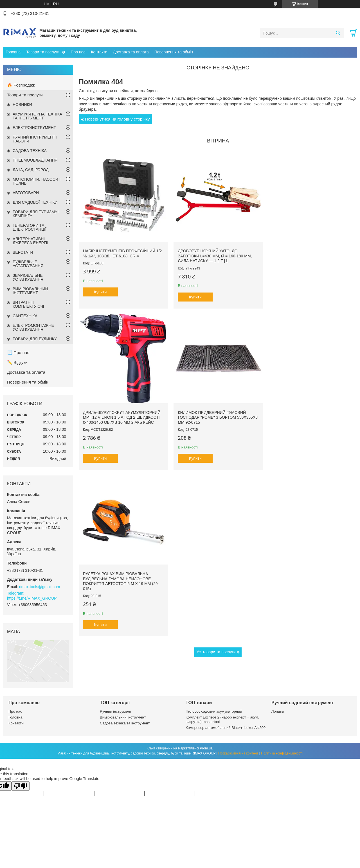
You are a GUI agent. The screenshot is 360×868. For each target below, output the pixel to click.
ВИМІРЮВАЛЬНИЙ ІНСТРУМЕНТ (30, 291)
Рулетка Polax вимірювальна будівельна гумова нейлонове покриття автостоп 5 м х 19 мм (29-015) (215, 417)
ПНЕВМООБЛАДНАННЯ (35, 160)
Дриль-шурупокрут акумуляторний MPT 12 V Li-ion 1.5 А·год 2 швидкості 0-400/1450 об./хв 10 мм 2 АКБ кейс (309, 255)
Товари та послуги (43, 52)
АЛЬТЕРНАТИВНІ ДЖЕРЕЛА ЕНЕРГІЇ (30, 241)
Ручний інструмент (116, 711)
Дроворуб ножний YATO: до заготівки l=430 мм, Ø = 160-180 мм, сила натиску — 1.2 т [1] (214, 255)
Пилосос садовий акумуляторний (214, 711)
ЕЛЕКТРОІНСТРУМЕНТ (34, 128)
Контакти (99, 52)
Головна (13, 52)
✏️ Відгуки (17, 362)
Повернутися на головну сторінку (117, 119)
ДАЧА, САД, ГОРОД (31, 170)
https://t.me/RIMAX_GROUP (32, 598)
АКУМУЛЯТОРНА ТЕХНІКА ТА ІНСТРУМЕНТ (37, 116)
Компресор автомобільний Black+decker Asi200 (226, 728)
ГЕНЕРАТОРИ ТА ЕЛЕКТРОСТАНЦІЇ (30, 227)
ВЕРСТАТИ (23, 252)
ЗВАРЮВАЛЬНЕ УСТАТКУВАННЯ (28, 277)
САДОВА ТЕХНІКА (30, 151)
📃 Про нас (18, 353)
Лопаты (278, 711)
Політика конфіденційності (282, 753)
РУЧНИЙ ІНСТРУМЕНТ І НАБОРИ (35, 139)
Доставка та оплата (131, 52)
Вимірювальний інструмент (123, 717)
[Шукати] (338, 33)
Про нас (78, 52)
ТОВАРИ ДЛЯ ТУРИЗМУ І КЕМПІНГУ (36, 214)
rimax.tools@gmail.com (40, 587)
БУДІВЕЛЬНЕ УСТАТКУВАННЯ (28, 264)
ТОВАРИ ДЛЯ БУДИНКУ (35, 339)
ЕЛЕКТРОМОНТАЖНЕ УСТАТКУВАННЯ (33, 327)
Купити (101, 291)
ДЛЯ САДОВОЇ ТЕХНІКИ (35, 202)
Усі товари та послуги (216, 488)
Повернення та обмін (174, 52)
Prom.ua (206, 748)
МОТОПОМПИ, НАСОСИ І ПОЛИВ (37, 181)
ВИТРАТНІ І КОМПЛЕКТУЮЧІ (28, 304)
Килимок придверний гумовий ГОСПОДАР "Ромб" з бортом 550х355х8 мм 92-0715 (117, 415)
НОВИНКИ (22, 105)
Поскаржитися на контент (238, 753)
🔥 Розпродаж (21, 85)
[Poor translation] (21, 786)
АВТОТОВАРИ (26, 193)
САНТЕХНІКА (25, 316)
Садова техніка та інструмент (125, 723)
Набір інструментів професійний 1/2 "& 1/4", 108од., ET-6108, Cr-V (122, 252)
